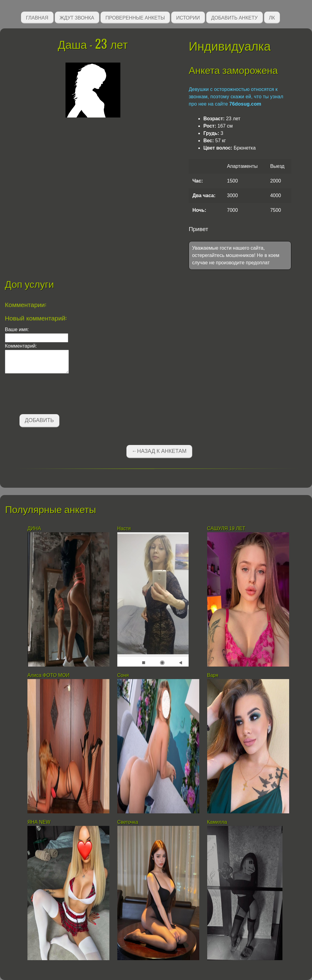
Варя (213, 675)
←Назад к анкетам (159, 451)
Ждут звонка (77, 17)
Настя (124, 528)
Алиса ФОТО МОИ (48, 675)
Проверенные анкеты (135, 17)
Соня (123, 675)
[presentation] (51, 395)
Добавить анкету (234, 17)
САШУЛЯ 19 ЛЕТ (226, 528)
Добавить (39, 420)
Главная (37, 17)
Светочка (128, 822)
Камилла (218, 822)
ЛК (272, 17)
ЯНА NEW (40, 822)
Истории (188, 17)
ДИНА (35, 528)
